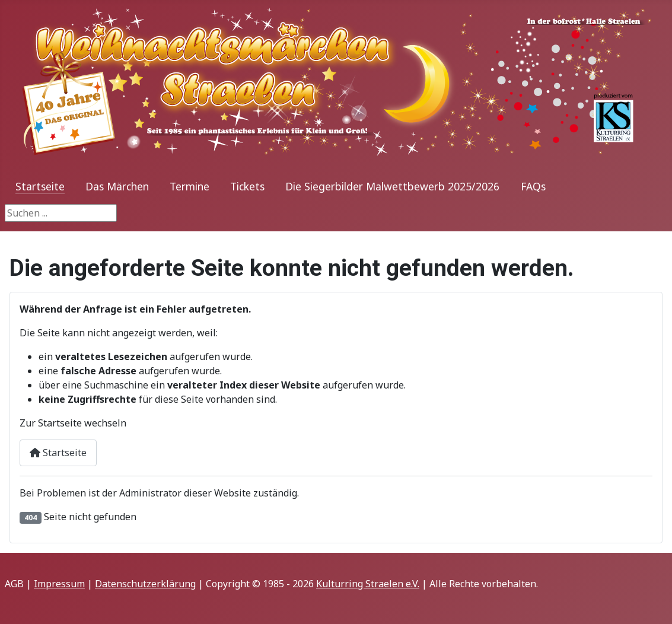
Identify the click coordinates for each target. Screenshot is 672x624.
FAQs (533, 186)
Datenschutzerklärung (145, 584)
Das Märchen (117, 186)
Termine (190, 186)
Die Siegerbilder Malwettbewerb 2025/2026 (392, 186)
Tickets (247, 186)
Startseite (40, 186)
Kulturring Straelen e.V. (368, 584)
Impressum (59, 584)
